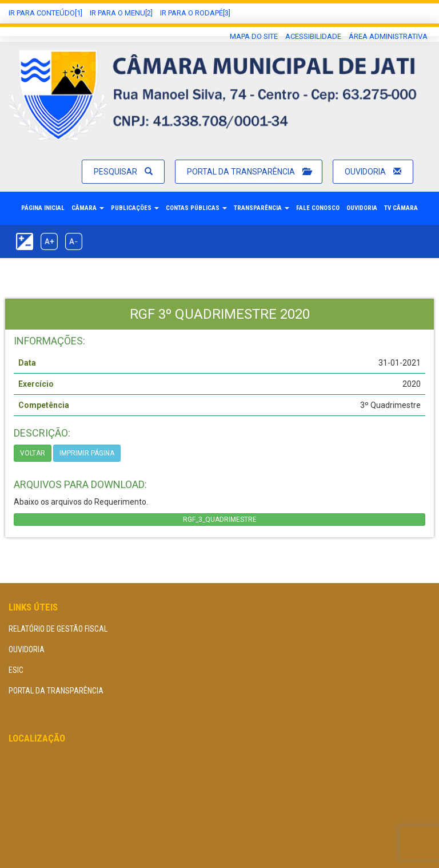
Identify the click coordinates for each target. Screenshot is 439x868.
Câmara (88, 208)
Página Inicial (43, 208)
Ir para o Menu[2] (121, 13)
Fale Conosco (318, 208)
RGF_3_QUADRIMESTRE (220, 520)
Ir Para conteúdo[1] (45, 13)
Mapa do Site (254, 36)
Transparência (262, 208)
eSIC (16, 670)
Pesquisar (123, 172)
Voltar (33, 453)
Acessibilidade (313, 36)
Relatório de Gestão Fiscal (58, 629)
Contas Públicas (196, 208)
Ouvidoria (373, 172)
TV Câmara (401, 208)
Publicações (135, 208)
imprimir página (87, 453)
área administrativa (388, 36)
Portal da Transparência (249, 172)
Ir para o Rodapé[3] (195, 13)
